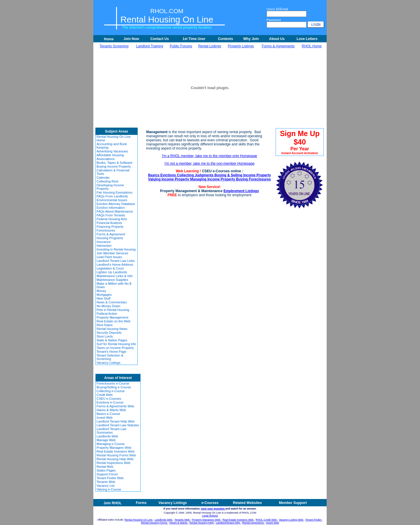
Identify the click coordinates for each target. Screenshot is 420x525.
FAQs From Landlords (112, 196)
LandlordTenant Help (228, 523)
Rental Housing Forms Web (116, 455)
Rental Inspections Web (113, 463)
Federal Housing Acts (112, 219)
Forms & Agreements (278, 46)
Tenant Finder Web (110, 478)
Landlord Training (150, 46)
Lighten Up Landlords (112, 272)
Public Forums (181, 46)
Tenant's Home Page (111, 352)
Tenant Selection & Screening (110, 357)
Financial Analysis (109, 223)
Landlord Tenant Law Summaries (111, 431)
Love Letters (307, 39)
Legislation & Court (110, 268)
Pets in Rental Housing (113, 310)
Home (109, 39)
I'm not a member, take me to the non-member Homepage (209, 164)
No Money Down (108, 306)
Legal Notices (210, 516)
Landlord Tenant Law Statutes (118, 425)
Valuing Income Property (169, 179)
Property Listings (241, 46)
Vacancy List (106, 486)
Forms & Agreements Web (115, 406)
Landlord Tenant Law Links (116, 261)
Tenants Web (106, 482)
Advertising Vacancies (112, 151)
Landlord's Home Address (115, 265)
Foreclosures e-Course (113, 383)
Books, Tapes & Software (114, 163)
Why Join (251, 39)
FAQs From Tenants (111, 215)
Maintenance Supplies (112, 280)
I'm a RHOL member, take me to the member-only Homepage (210, 156)
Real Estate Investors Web (116, 451)
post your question (213, 509)
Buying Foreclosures (253, 179)
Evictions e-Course (110, 402)
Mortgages (104, 295)
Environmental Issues (112, 200)
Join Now (131, 39)
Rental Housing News (112, 329)
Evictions (169, 175)
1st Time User (194, 39)
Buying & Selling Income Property (243, 175)
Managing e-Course (111, 444)
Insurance (104, 242)
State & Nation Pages (112, 340)
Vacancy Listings (108, 363)
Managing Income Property (213, 179)
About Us (277, 39)
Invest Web (105, 418)
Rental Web (105, 467)
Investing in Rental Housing (116, 249)
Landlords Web (107, 436)
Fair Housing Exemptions (114, 192)
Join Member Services (112, 253)
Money (101, 291)
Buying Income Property (114, 166)
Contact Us (159, 39)
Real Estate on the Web (113, 321)
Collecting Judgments (196, 175)
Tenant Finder (314, 520)
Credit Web (105, 395)
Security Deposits (109, 333)
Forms (141, 503)
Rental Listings (210, 46)
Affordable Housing (110, 155)
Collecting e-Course (111, 391)
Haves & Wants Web (111, 410)
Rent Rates (105, 325)
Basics (154, 175)
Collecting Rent (107, 181)
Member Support (293, 503)
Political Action (107, 314)
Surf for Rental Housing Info (116, 344)
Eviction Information (111, 208)
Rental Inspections (253, 523)
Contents (225, 39)
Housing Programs (110, 238)
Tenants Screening (114, 46)
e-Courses (210, 503)
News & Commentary (112, 302)
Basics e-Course (108, 414)
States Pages (106, 470)
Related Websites (247, 503)
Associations (106, 159)
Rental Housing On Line (139, 520)
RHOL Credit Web (267, 520)
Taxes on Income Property (115, 348)
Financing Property (110, 227)
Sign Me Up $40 (300, 142)
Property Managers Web (114, 448)
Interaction (104, 246)
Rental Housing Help (202, 523)
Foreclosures (106, 230)
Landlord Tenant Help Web (116, 421)
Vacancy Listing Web (291, 520)
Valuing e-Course (109, 489)
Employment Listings (241, 191)
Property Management (112, 317)
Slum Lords (105, 336)
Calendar (103, 178)
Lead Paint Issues (109, 257)
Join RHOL (113, 503)
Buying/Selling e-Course (114, 387)
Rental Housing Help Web (115, 459)
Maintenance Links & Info (115, 276)
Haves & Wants (178, 523)
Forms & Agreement (111, 234)
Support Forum (107, 474)
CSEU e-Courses (109, 399)
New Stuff (104, 298)
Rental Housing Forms (154, 523)
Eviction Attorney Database (116, 204)
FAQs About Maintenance (115, 211)
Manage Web (106, 440)
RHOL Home (312, 46)
